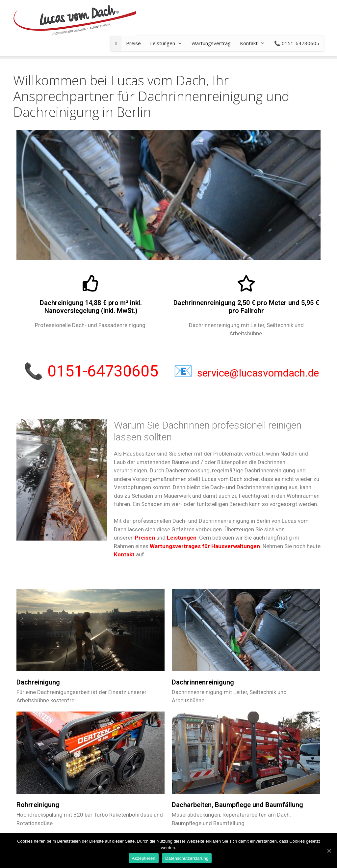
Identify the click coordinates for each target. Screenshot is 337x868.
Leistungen (168, 43)
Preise (133, 43)
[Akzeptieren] (329, 851)
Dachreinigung (38, 682)
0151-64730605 (103, 371)
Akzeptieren (144, 858)
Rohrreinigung (38, 805)
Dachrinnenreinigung (203, 682)
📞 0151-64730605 (297, 43)
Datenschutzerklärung (187, 858)
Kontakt (255, 43)
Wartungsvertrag (211, 43)
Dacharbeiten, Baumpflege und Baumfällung (237, 805)
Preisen (145, 538)
